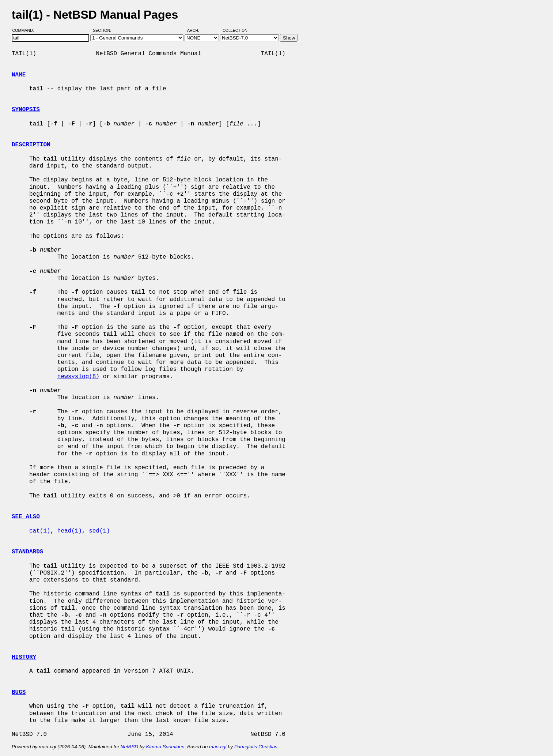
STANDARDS (27, 552)
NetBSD (129, 747)
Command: (25, 30)
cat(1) (40, 531)
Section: (104, 30)
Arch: (196, 30)
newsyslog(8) (78, 377)
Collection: (236, 30)
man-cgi (218, 747)
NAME (19, 75)
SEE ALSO (26, 517)
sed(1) (99, 531)
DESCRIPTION (31, 145)
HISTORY (24, 657)
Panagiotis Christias (256, 747)
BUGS (19, 692)
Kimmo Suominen (165, 747)
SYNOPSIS (26, 110)
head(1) (70, 531)
